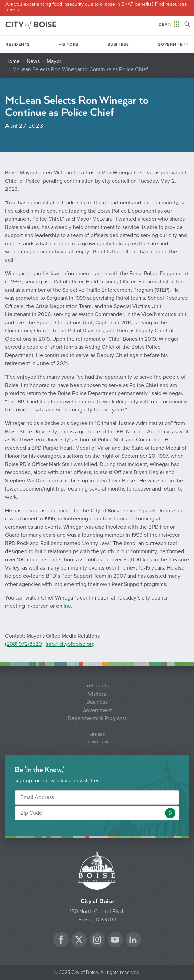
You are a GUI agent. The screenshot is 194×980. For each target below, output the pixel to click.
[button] (170, 813)
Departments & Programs (97, 718)
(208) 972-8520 (23, 644)
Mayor (54, 61)
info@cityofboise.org (70, 644)
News (33, 61)
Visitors (68, 44)
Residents (18, 44)
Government (173, 44)
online (64, 606)
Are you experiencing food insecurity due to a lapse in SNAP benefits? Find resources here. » (96, 7)
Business (118, 44)
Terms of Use (97, 742)
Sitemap (97, 735)
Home (13, 61)
